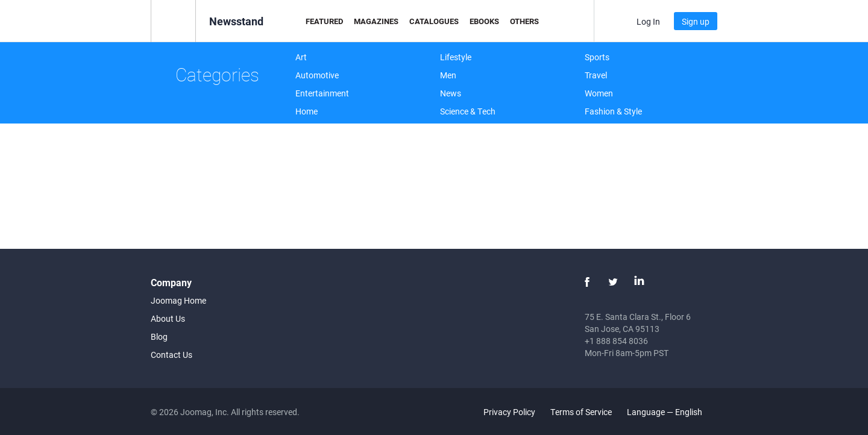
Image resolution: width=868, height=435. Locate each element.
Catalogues (434, 21)
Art (301, 57)
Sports (597, 57)
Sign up (696, 21)
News (451, 93)
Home (307, 111)
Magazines (376, 21)
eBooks (484, 21)
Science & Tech (468, 111)
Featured (324, 21)
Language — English (671, 412)
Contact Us (171, 355)
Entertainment (322, 93)
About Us (168, 318)
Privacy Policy (509, 412)
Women (599, 93)
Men (448, 75)
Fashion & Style (613, 111)
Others (524, 21)
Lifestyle (456, 57)
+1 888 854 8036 (616, 341)
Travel (596, 75)
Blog (159, 336)
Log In (648, 21)
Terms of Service (581, 412)
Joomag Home (178, 300)
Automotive (317, 75)
